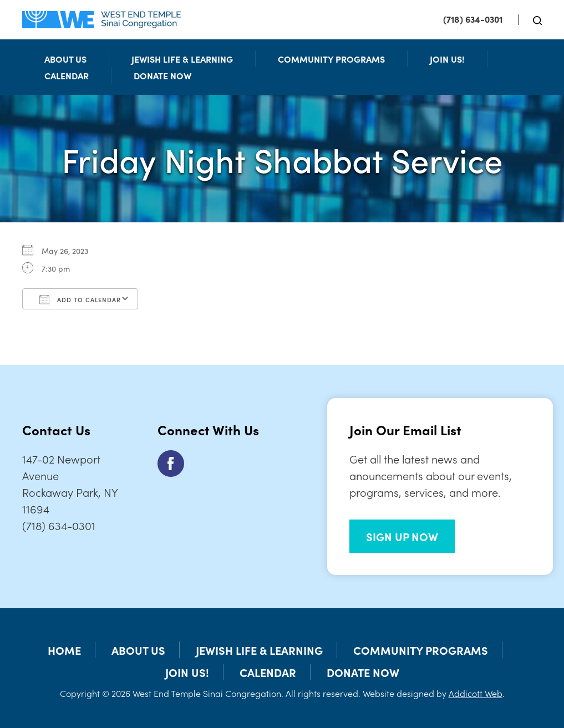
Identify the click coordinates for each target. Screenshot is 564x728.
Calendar (67, 75)
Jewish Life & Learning (182, 59)
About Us (65, 59)
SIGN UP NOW (402, 536)
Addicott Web (476, 693)
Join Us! (447, 59)
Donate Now (162, 75)
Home (64, 650)
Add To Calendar (80, 299)
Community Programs (331, 59)
